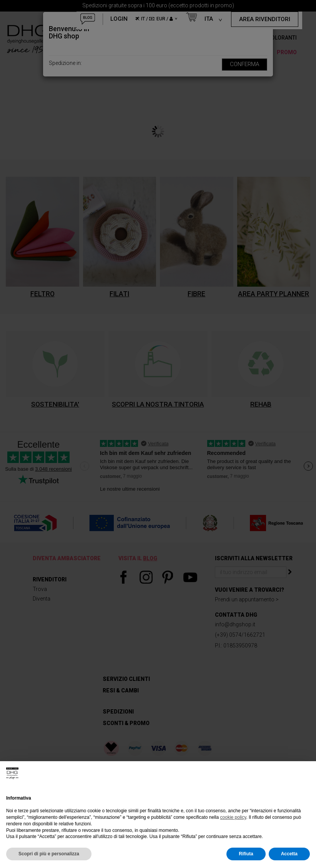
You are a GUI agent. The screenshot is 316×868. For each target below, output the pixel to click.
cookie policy (233, 817)
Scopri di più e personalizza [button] (49, 854)
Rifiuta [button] (246, 854)
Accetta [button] (289, 854)
